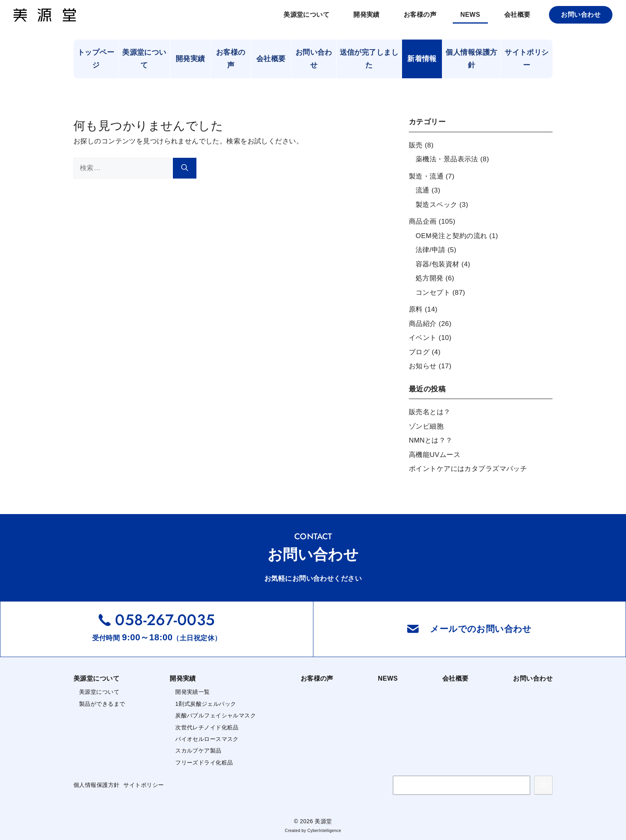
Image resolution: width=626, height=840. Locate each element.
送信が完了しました (369, 59)
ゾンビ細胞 (426, 426)
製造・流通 (426, 176)
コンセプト (433, 293)
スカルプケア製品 (198, 751)
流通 (423, 190)
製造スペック (437, 205)
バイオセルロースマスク (207, 739)
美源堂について (306, 15)
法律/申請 (431, 250)
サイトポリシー (527, 59)
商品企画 (423, 221)
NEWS (470, 15)
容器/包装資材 (438, 264)
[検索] (185, 168)
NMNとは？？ (431, 440)
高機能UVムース (435, 455)
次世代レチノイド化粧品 (207, 727)
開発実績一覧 (193, 692)
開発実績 (366, 15)
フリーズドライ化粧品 (204, 763)
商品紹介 (423, 324)
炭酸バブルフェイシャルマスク (216, 715)
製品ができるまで (102, 704)
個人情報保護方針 (471, 59)
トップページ (96, 59)
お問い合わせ (581, 15)
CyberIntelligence (324, 831)
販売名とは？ (430, 412)
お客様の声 (420, 15)
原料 (416, 309)
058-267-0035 (165, 620)
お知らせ (423, 366)
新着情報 (422, 59)
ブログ (419, 352)
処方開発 (430, 278)
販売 (416, 145)
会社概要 (517, 15)
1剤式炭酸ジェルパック (206, 704)
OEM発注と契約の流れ (451, 236)
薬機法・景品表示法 (447, 159)
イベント (423, 338)
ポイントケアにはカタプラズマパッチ (468, 469)
